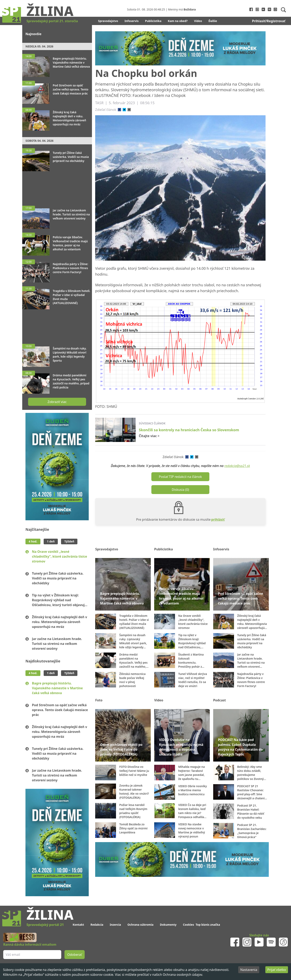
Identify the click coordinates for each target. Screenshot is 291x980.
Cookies (188, 925)
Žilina (50, 11)
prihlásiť (218, 519)
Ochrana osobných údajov (183, 975)
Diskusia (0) (180, 490)
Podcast (220, 700)
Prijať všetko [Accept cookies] (277, 970)
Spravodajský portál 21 (45, 925)
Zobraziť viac (57, 402)
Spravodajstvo (108, 21)
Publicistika (153, 21)
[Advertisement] (57, 187)
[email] (129, 110)
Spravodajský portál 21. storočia (52, 21)
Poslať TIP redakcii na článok (180, 477)
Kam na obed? (178, 21)
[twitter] (124, 110)
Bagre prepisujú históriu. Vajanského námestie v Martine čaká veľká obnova (57, 688)
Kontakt (78, 925)
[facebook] (119, 110)
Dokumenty (168, 925)
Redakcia (97, 925)
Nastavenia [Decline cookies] (249, 970)
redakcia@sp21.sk (237, 466)
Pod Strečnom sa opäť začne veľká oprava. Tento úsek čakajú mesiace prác (60, 710)
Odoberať (75, 955)
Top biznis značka (208, 925)
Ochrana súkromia (141, 925)
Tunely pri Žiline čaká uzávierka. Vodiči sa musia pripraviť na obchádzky (58, 578)
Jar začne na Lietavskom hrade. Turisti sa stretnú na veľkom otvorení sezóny (57, 644)
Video (198, 21)
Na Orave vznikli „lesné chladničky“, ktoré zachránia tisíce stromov (60, 556)
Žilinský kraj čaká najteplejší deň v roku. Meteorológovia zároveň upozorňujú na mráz (60, 622)
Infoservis (132, 21)
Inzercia (115, 925)
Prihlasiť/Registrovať (269, 21)
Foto (99, 700)
